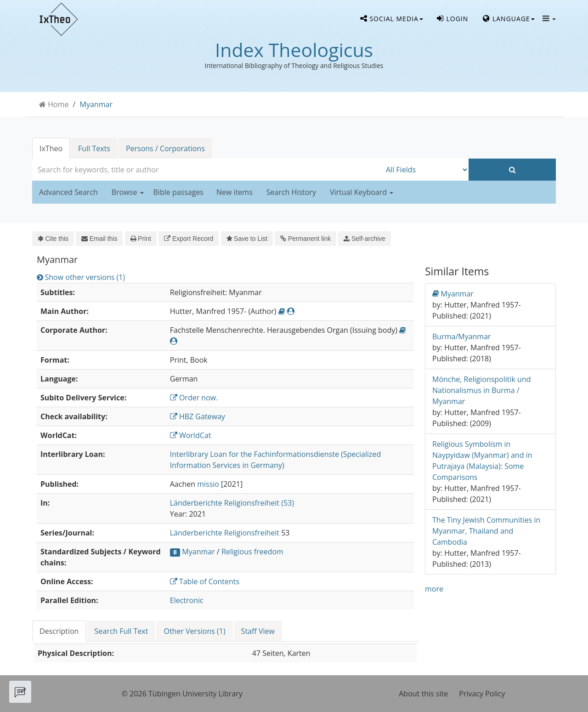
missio (208, 484)
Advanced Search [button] (68, 192)
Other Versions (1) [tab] (194, 631)
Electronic (187, 600)
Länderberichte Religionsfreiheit (225, 533)
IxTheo (51, 148)
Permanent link (305, 239)
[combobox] (207, 170)
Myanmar (96, 104)
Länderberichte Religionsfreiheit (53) (232, 503)
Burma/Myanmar (462, 336)
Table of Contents (205, 581)
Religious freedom (252, 552)
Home (58, 104)
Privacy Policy (482, 694)
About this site (423, 694)
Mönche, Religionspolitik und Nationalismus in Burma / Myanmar (482, 390)
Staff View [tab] (258, 631)
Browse (128, 192)
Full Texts (94, 148)
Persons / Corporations (165, 148)
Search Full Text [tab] (121, 631)
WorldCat (191, 435)
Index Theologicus (294, 50)
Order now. (194, 398)
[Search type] (425, 170)
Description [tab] (59, 631)
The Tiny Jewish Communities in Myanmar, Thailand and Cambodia (486, 531)
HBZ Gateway (198, 416)
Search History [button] (291, 192)
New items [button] (235, 192)
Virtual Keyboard (362, 192)
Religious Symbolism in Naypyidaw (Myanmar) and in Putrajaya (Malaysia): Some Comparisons (482, 461)
